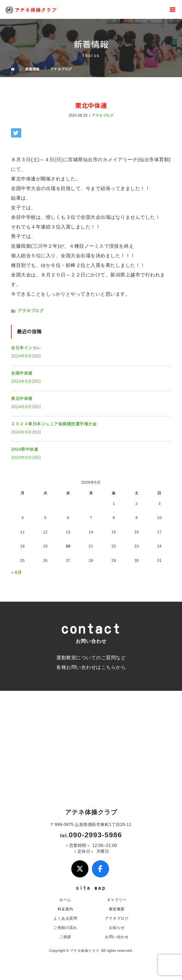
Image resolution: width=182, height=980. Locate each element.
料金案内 (65, 909)
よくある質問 (65, 918)
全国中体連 (22, 373)
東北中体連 (22, 399)
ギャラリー (117, 900)
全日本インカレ (26, 348)
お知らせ (117, 928)
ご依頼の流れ (65, 928)
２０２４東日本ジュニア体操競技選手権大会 (54, 424)
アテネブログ (103, 115)
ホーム (65, 900)
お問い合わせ (117, 937)
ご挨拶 (65, 937)
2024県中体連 (25, 449)
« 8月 (16, 572)
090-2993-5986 (95, 835)
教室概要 (117, 909)
